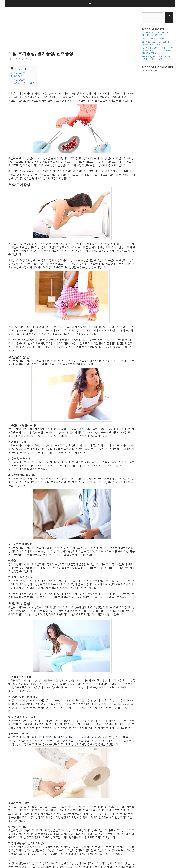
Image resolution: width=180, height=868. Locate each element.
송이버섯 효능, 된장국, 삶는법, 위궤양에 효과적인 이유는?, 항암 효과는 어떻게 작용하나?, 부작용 (158, 51)
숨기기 (21, 69)
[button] (90, 4)
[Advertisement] (72, 28)
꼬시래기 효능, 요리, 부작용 (153, 38)
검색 (144, 11)
